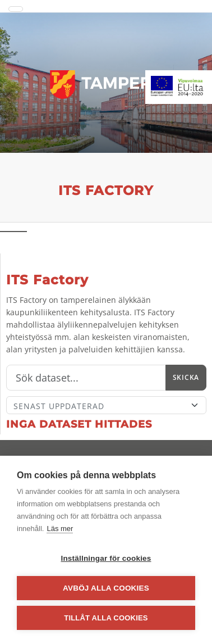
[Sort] (106, 405)
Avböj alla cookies (106, 588)
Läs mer (60, 529)
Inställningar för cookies (106, 558)
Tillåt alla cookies (106, 618)
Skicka (186, 377)
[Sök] (86, 378)
